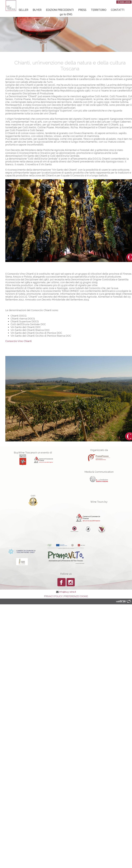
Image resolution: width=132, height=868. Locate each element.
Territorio (99, 10)
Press (82, 10)
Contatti (118, 10)
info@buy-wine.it (68, 592)
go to (66, 14)
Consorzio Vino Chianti (19, 341)
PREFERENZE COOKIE (76, 596)
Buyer (37, 10)
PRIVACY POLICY (53, 596)
